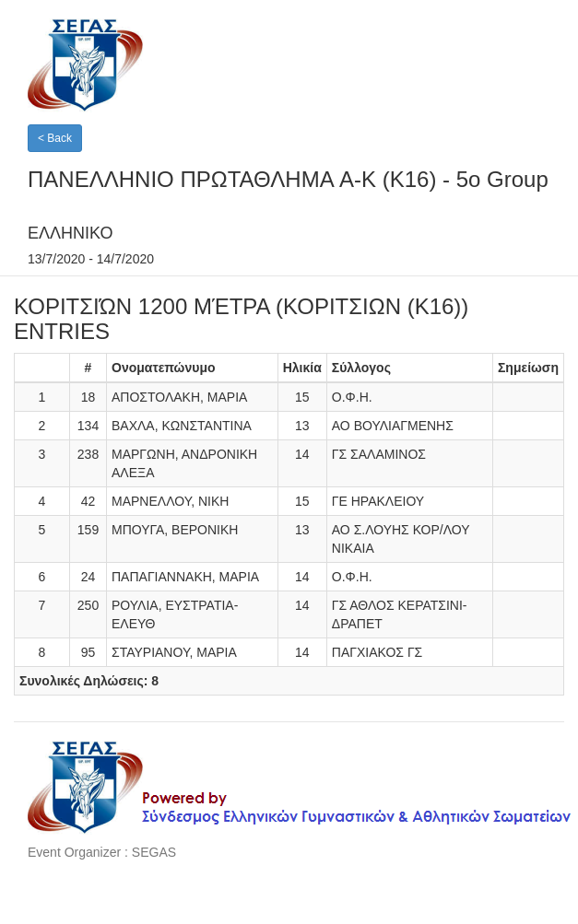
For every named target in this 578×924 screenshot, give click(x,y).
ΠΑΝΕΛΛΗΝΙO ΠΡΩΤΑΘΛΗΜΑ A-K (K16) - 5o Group (288, 179)
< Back (55, 138)
